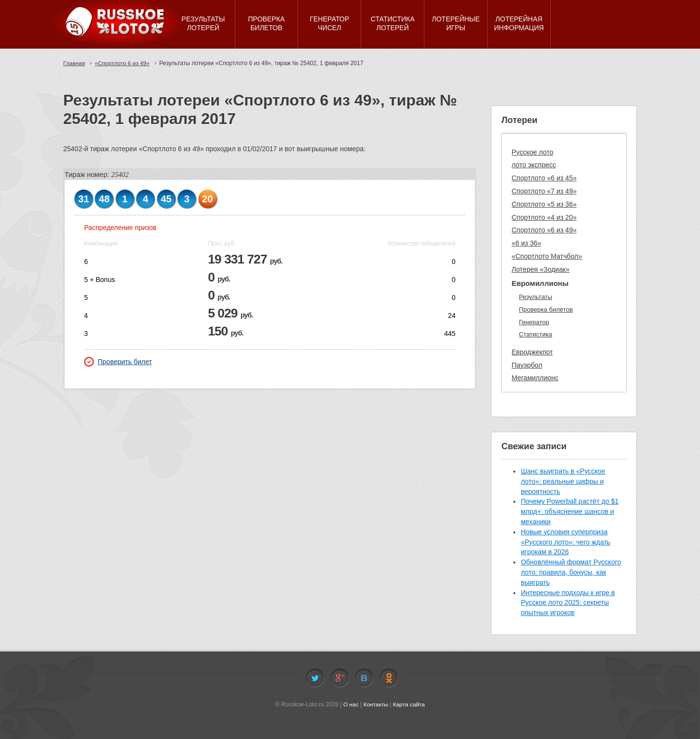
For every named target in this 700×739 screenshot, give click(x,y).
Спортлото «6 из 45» (544, 178)
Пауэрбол (527, 365)
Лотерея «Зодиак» (540, 269)
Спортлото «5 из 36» (544, 204)
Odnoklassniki (389, 678)
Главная (74, 63)
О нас (350, 704)
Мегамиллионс (535, 378)
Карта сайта (409, 704)
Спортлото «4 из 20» (544, 217)
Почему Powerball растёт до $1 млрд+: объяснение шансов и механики (569, 511)
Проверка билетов (546, 309)
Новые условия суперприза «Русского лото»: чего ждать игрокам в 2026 (565, 542)
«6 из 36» (526, 243)
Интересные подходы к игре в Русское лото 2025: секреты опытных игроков (568, 603)
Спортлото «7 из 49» (544, 191)
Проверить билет (118, 362)
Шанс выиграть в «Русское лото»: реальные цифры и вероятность (563, 481)
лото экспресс (534, 165)
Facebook (340, 678)
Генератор (534, 322)
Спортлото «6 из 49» (544, 230)
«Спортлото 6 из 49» (123, 63)
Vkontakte (364, 678)
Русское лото (532, 152)
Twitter (315, 678)
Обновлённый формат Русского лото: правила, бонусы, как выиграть (571, 572)
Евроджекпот (532, 352)
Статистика (535, 334)
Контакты (376, 704)
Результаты (535, 297)
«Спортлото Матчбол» (547, 256)
